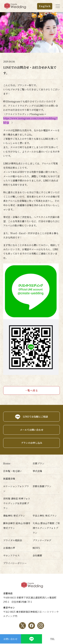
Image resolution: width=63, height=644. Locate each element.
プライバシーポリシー (15, 563)
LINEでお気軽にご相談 (35, 417)
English (45, 6)
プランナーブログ (42, 540)
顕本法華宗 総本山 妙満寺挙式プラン (17, 526)
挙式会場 (37, 471)
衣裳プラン (38, 463)
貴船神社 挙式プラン (14, 516)
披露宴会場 (9, 479)
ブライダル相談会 (13, 540)
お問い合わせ (10, 639)
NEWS (36, 548)
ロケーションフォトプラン (16, 489)
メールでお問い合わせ (32, 430)
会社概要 (37, 555)
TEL (52, 639)
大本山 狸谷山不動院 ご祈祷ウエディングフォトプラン (46, 528)
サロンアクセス (11, 555)
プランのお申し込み (32, 443)
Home (7, 463)
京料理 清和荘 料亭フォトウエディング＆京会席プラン (17, 503)
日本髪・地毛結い (13, 471)
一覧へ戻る (32, 390)
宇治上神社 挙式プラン (45, 516)
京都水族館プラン (42, 486)
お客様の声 (9, 548)
